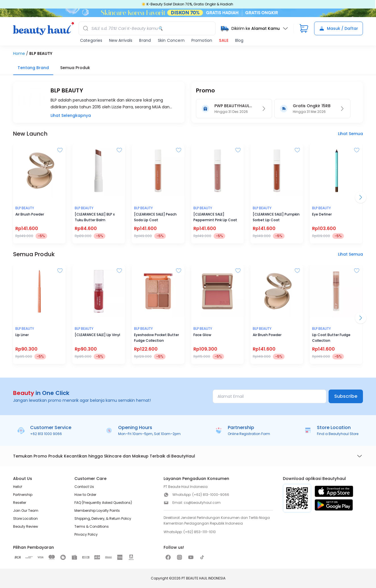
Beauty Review (26, 526)
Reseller (20, 503)
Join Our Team (26, 511)
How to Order (85, 495)
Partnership (23, 495)
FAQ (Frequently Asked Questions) (103, 503)
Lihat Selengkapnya (71, 115)
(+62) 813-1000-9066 (211, 495)
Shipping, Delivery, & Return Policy (103, 518)
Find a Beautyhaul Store (338, 434)
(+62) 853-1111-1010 (200, 532)
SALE (224, 40)
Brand (145, 40)
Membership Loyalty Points (97, 511)
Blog (239, 40)
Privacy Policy (86, 534)
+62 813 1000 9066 (46, 434)
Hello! (18, 487)
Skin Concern (171, 40)
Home (19, 53)
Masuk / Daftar (339, 28)
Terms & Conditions (92, 526)
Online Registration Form (249, 434)
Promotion (202, 40)
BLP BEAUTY (41, 53)
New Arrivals (121, 40)
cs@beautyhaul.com (202, 503)
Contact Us (84, 487)
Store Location (25, 518)
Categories (91, 40)
